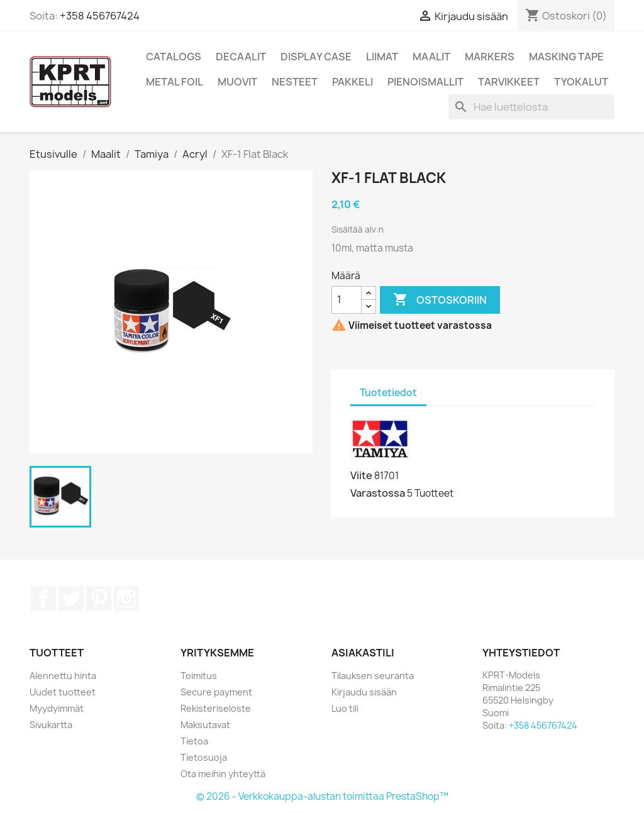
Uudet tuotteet (63, 692)
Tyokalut (581, 82)
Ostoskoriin (440, 300)
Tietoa (194, 741)
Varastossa (378, 493)
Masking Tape (566, 57)
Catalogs (174, 57)
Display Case (316, 57)
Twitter (71, 599)
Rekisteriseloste (216, 708)
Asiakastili (363, 653)
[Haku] (531, 107)
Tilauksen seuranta (373, 676)
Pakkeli (353, 82)
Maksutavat (205, 725)
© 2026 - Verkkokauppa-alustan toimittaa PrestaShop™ (322, 796)
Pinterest (99, 599)
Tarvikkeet (509, 82)
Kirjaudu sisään (364, 692)
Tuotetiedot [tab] (388, 393)
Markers (490, 57)
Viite (361, 475)
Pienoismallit (425, 82)
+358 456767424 (100, 16)
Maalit (431, 57)
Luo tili (345, 708)
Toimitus (199, 676)
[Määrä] (347, 300)
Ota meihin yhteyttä (223, 774)
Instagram (126, 599)
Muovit (237, 82)
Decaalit (241, 57)
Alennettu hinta (63, 676)
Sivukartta (51, 725)
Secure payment (216, 692)
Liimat (382, 57)
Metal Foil (175, 82)
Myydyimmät (57, 708)
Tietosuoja (204, 757)
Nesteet (295, 82)
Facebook (43, 599)
